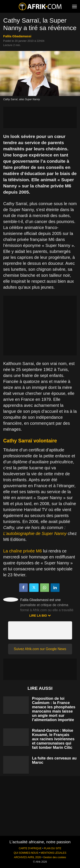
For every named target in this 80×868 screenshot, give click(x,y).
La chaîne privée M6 (23, 551)
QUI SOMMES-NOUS (26, 853)
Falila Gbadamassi (17, 36)
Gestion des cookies (55, 857)
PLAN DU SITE (53, 848)
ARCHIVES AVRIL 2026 (27, 857)
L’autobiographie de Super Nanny (35, 533)
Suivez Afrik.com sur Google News (40, 649)
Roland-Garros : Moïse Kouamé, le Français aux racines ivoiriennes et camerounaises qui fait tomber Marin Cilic (53, 739)
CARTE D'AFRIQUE (30, 848)
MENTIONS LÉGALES (54, 853)
